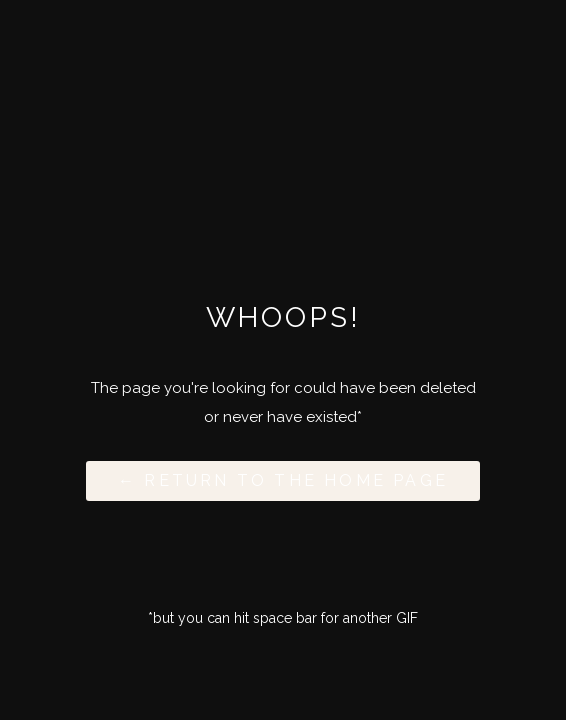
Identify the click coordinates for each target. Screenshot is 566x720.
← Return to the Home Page (283, 480)
